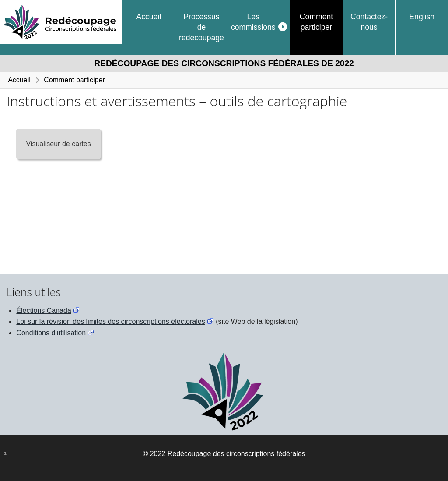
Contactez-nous (369, 22)
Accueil (149, 17)
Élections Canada (44, 311)
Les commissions (253, 22)
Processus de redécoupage (201, 27)
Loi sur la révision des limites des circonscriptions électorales (110, 321)
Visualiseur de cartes (58, 144)
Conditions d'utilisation (51, 333)
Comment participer (316, 22)
